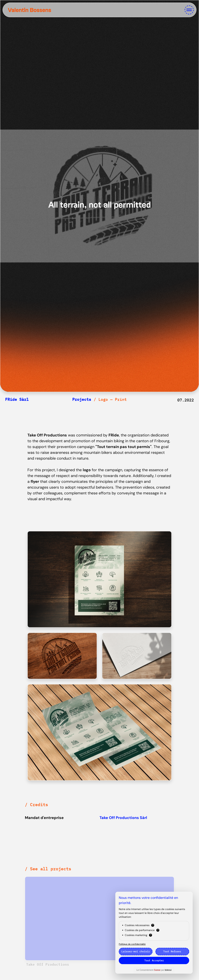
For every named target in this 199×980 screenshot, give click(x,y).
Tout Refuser (172, 951)
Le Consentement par (154, 970)
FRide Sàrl (17, 400)
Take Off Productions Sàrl (123, 818)
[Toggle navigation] (189, 10)
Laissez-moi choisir (136, 951)
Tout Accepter (154, 960)
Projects (82, 399)
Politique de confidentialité (132, 944)
